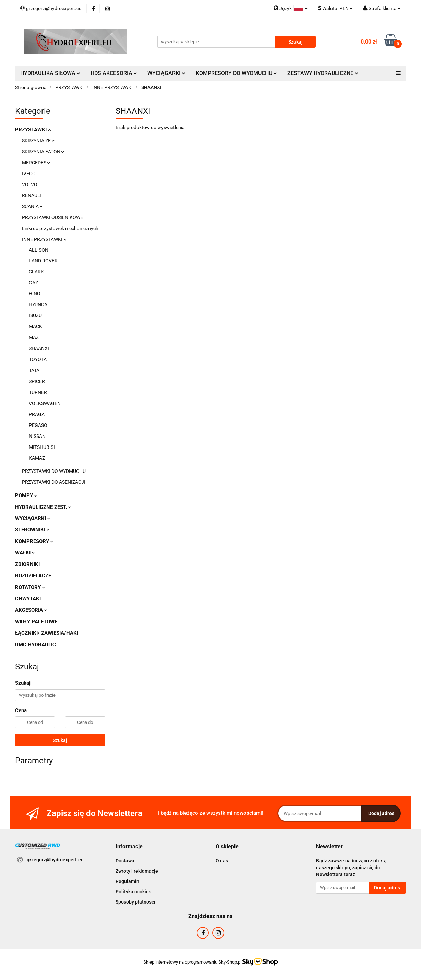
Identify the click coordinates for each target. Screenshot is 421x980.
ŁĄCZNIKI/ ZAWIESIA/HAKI (47, 633)
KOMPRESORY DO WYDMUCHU (236, 73)
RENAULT (32, 195)
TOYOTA (38, 359)
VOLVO (30, 184)
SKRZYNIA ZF (38, 141)
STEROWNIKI (32, 530)
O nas (222, 861)
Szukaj (60, 740)
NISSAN (37, 436)
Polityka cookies (133, 892)
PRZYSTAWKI (33, 130)
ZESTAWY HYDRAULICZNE (323, 73)
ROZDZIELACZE (33, 576)
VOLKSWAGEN (45, 403)
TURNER (38, 392)
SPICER (37, 381)
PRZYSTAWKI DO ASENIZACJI (54, 482)
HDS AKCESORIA (114, 73)
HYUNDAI (39, 304)
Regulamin (127, 881)
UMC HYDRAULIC (35, 645)
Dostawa (125, 861)
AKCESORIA (31, 610)
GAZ (33, 283)
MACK (35, 326)
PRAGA (37, 414)
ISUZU (35, 315)
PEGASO (38, 425)
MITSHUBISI (42, 447)
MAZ (34, 337)
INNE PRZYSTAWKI (44, 239)
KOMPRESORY (34, 541)
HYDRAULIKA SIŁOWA (50, 73)
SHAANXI (39, 348)
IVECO (29, 174)
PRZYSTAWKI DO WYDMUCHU (54, 471)
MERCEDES (36, 163)
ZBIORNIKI (27, 564)
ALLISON (39, 250)
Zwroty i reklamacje (137, 871)
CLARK (36, 272)
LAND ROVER (43, 261)
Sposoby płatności (135, 902)
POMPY (26, 495)
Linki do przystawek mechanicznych (60, 228)
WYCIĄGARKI (166, 73)
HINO (35, 294)
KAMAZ (37, 458)
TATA (34, 370)
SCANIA (32, 206)
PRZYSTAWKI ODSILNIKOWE (52, 217)
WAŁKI (25, 553)
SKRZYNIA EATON (43, 152)
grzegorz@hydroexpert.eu (55, 860)
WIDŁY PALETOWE (36, 622)
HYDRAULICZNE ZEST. (43, 507)
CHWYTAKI (28, 599)
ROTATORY (30, 587)
